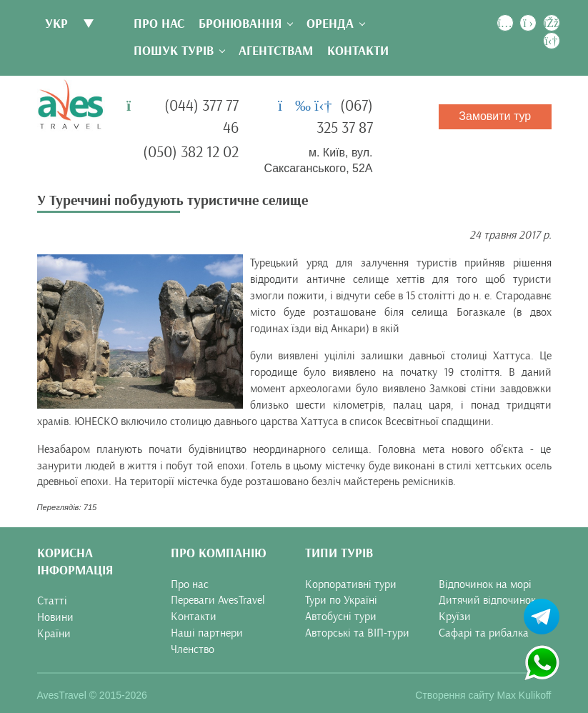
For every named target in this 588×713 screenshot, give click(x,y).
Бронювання (240, 24)
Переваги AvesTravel (218, 600)
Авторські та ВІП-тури (357, 633)
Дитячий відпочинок (487, 600)
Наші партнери (207, 633)
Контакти (358, 51)
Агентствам (276, 51)
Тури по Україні (341, 600)
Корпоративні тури (351, 584)
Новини (55, 617)
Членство (193, 649)
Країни (54, 634)
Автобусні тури (341, 617)
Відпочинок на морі (485, 584)
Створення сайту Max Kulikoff (483, 695)
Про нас (159, 24)
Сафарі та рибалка (484, 633)
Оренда (330, 24)
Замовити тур (495, 116)
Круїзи (455, 617)
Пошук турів (174, 51)
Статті (52, 601)
